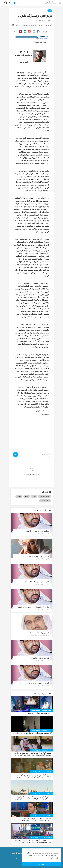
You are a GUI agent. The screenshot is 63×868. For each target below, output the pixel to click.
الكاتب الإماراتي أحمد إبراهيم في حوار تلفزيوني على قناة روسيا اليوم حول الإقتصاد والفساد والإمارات (33, 841)
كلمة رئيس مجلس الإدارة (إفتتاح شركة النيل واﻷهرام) (32, 733)
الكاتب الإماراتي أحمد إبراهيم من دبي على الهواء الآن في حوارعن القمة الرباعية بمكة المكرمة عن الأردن (32, 798)
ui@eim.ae (45, 415)
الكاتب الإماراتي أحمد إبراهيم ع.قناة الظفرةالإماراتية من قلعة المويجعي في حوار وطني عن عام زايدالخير (33, 754)
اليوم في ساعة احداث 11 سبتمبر (40, 713)
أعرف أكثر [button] (54, 858)
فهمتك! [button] (41, 864)
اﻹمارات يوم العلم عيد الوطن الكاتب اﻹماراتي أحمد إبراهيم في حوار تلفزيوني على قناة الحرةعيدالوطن (33, 819)
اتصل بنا (14, 859)
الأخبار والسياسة (36, 710)
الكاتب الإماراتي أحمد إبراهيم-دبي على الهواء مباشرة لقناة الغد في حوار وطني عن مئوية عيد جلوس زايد (32, 776)
